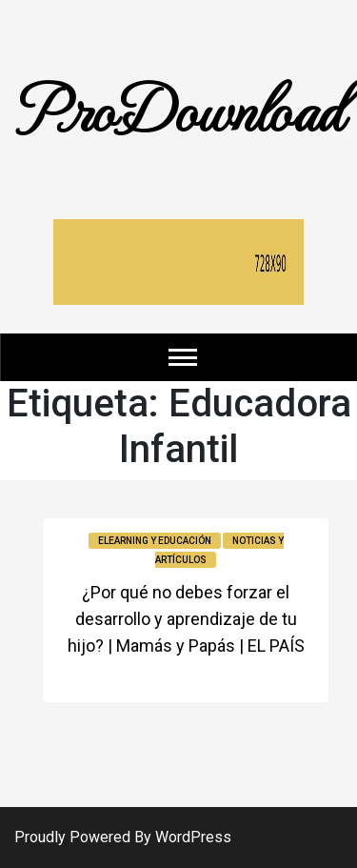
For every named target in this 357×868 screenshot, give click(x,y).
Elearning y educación (155, 541)
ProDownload (179, 107)
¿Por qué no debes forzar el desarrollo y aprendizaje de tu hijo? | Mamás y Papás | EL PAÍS (186, 619)
